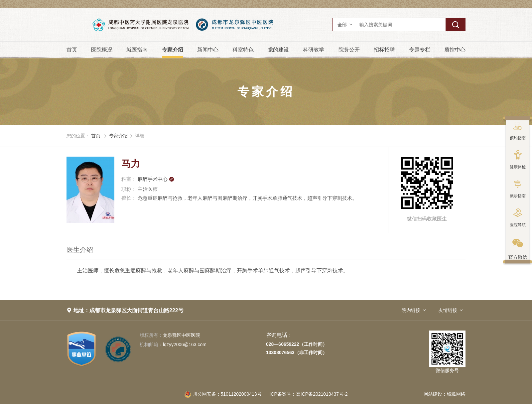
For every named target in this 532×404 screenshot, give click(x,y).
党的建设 (278, 50)
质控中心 (455, 50)
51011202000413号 (223, 394)
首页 (72, 50)
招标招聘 (384, 50)
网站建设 (433, 394)
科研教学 (314, 50)
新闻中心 (208, 50)
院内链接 (411, 310)
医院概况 (102, 50)
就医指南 (137, 50)
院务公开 (349, 50)
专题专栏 (420, 50)
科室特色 (243, 50)
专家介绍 (173, 50)
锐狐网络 (456, 394)
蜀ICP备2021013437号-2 (308, 394)
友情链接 (448, 310)
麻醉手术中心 (156, 179)
